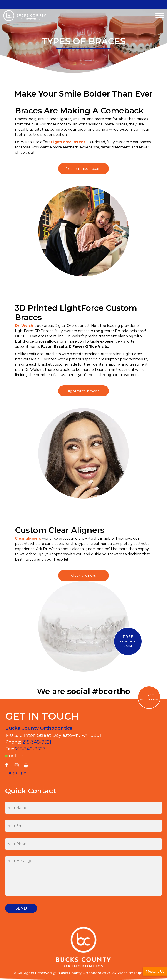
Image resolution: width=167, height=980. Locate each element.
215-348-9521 (37, 742)
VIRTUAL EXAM (149, 697)
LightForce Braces (68, 142)
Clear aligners (28, 538)
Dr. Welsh (24, 326)
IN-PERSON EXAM (128, 641)
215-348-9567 (30, 749)
